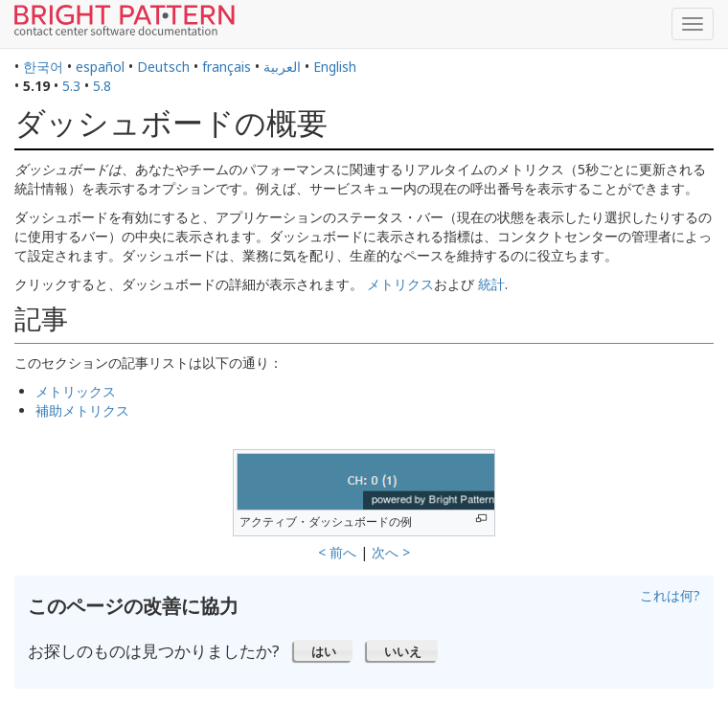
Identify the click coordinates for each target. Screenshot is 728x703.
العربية (282, 67)
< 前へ (337, 552)
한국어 (43, 67)
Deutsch (163, 67)
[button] (323, 650)
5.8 (102, 86)
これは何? (670, 595)
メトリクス (400, 284)
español (100, 67)
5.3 (71, 86)
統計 (491, 284)
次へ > (391, 552)
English (335, 67)
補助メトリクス (82, 410)
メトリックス (76, 391)
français (227, 67)
